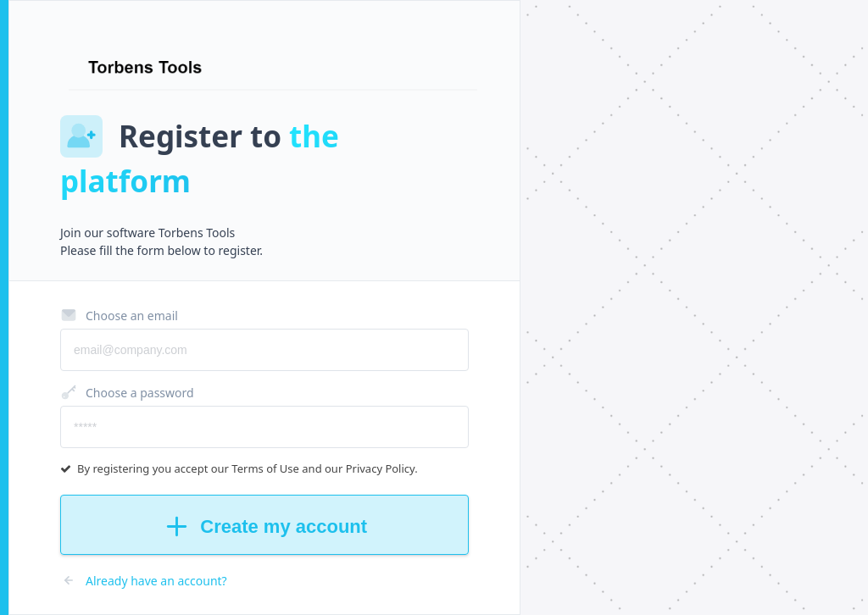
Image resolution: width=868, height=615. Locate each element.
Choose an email (119, 315)
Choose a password (127, 392)
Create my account (264, 526)
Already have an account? (144, 580)
